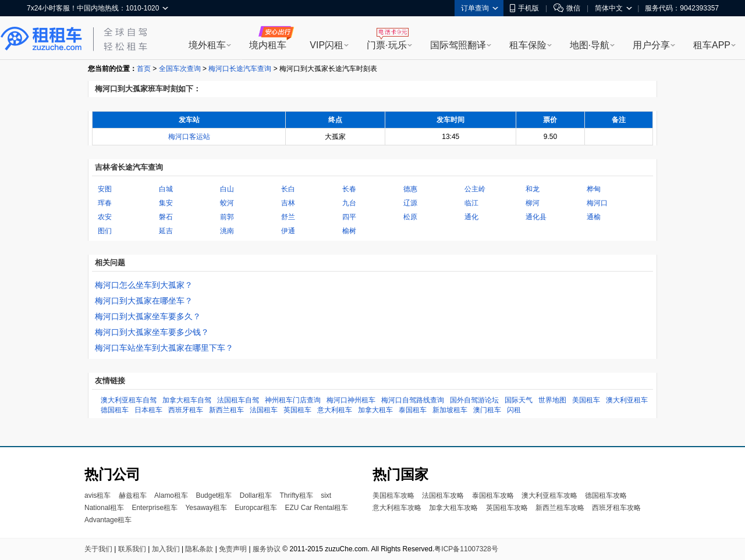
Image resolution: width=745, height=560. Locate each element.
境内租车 (268, 45)
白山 (227, 189)
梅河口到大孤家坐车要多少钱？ (152, 332)
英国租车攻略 (507, 508)
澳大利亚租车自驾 (129, 400)
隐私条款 (199, 549)
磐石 (166, 217)
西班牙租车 (186, 410)
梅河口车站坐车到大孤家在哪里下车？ (164, 348)
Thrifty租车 (296, 495)
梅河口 (597, 203)
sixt (326, 495)
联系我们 (132, 549)
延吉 (166, 231)
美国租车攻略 (393, 495)
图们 (105, 231)
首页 (144, 69)
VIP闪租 (327, 45)
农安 (105, 217)
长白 (288, 189)
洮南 (227, 231)
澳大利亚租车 (627, 400)
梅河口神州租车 (351, 400)
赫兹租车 (133, 495)
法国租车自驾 (238, 400)
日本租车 (148, 410)
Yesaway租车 (206, 508)
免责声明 (233, 549)
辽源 (410, 203)
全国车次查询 (180, 69)
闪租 (514, 410)
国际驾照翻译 (458, 45)
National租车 (104, 508)
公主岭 (475, 189)
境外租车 (207, 45)
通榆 (594, 217)
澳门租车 (487, 410)
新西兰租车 (226, 410)
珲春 (105, 203)
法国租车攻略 (443, 495)
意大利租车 (335, 410)
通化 (471, 217)
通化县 (536, 217)
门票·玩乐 (386, 45)
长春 (349, 189)
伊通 (288, 231)
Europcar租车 (256, 508)
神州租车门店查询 (293, 400)
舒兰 (288, 217)
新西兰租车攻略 (560, 508)
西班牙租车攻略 (616, 508)
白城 (166, 189)
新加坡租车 (450, 410)
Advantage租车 (108, 520)
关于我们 (98, 549)
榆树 (349, 231)
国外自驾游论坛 (474, 400)
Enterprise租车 (155, 508)
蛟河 (227, 203)
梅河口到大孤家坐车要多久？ (148, 316)
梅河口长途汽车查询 (240, 69)
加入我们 (166, 549)
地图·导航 (590, 45)
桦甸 (594, 189)
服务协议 (267, 549)
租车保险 (528, 45)
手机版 (524, 8)
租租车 (41, 39)
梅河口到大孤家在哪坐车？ (144, 301)
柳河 (533, 203)
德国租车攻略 (606, 495)
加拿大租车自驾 (187, 400)
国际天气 (519, 400)
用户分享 (651, 45)
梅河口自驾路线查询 (413, 400)
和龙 (533, 189)
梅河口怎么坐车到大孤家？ (144, 285)
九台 (349, 203)
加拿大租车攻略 (453, 508)
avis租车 (97, 495)
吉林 (288, 203)
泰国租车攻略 (493, 495)
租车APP (712, 45)
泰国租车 (413, 410)
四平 (349, 217)
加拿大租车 (375, 410)
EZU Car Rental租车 (316, 508)
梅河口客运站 (189, 137)
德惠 (410, 189)
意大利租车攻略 (397, 508)
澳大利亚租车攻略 (549, 495)
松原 (410, 217)
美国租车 (586, 400)
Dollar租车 (256, 495)
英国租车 (297, 410)
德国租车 (115, 410)
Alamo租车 (171, 495)
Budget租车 (214, 495)
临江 (471, 203)
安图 (105, 189)
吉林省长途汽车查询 (129, 167)
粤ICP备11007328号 (466, 549)
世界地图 (552, 400)
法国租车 (264, 410)
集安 (166, 203)
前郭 (227, 217)
